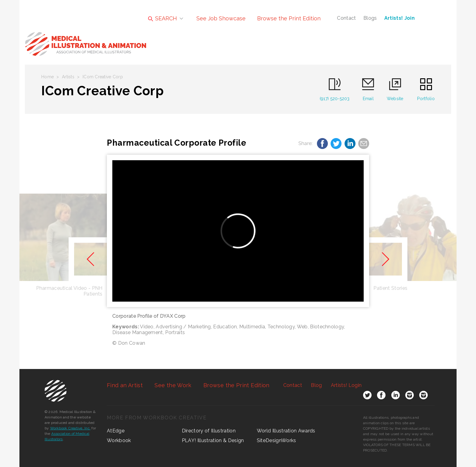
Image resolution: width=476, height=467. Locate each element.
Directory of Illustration (209, 431)
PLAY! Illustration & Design (213, 440)
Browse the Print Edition (289, 18)
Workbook (119, 440)
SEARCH (163, 18)
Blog (316, 385)
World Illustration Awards (286, 431)
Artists (68, 77)
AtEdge (116, 431)
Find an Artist (125, 385)
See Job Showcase (221, 18)
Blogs (370, 18)
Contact (346, 18)
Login (346, 385)
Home (48, 77)
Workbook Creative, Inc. (70, 428)
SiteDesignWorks (277, 440)
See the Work (173, 385)
